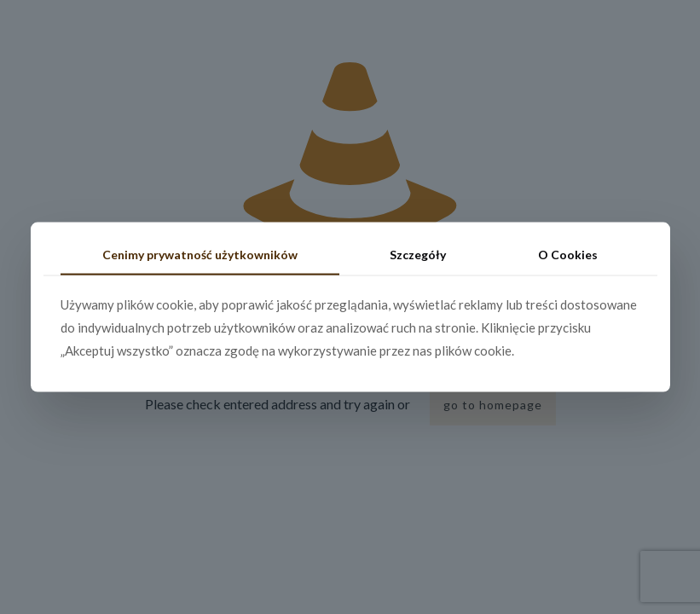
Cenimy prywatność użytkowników (200, 255)
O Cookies (568, 255)
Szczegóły (418, 255)
